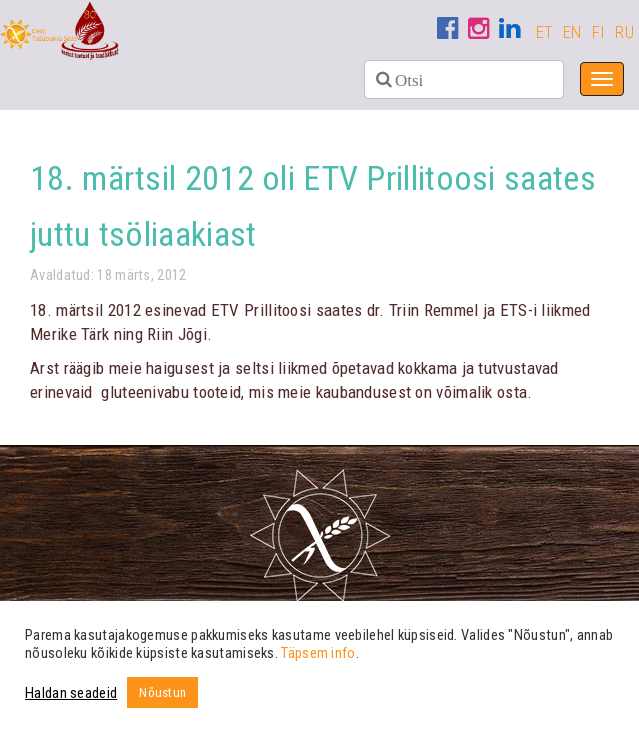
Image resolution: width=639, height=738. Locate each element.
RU (624, 32)
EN (572, 32)
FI (599, 32)
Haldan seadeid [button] (71, 693)
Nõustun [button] (162, 692)
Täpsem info (318, 653)
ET (545, 32)
